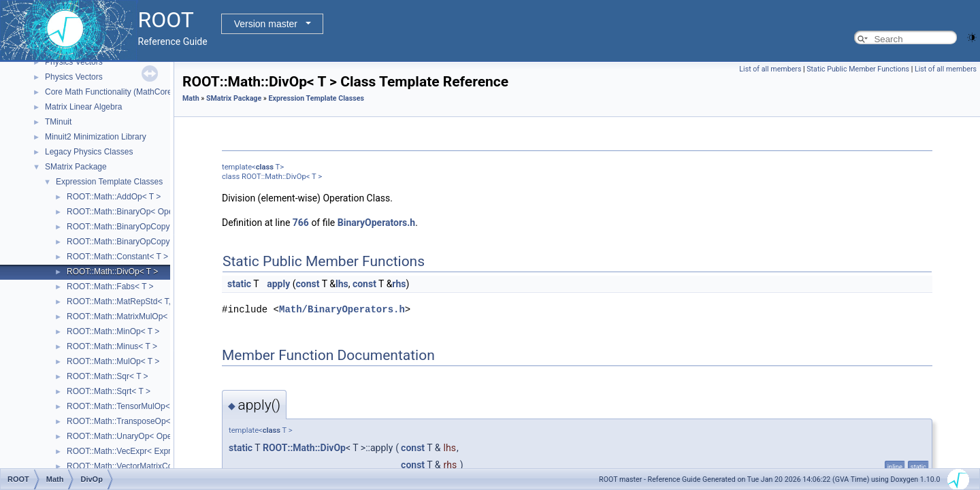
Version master (266, 24)
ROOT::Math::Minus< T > (112, 346)
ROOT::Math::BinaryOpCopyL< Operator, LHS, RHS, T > (169, 227)
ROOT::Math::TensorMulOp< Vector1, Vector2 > (153, 406)
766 (301, 223)
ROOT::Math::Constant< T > (117, 257)
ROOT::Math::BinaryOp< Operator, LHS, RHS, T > (157, 212)
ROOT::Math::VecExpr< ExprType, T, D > (141, 451)
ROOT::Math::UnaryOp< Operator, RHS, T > (146, 436)
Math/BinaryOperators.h (342, 309)
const (307, 284)
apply (278, 284)
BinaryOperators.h (376, 223)
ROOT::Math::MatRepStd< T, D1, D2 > (136, 301)
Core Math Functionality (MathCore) (110, 92)
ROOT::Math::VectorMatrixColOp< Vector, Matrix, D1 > (165, 466)
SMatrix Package (76, 167)
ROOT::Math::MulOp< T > (113, 361)
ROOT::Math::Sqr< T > (108, 376)
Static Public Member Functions (858, 69)
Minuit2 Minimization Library (96, 137)
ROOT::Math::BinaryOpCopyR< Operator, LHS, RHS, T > (170, 242)
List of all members (770, 69)
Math (191, 98)
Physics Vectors (74, 62)
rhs (399, 284)
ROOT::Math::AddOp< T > (114, 197)
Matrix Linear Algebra (83, 107)
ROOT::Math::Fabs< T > (110, 287)
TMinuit (58, 122)
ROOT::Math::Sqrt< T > (109, 391)
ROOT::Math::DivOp (304, 448)
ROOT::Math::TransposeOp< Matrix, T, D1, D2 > (153, 421)
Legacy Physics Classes (89, 152)
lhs (342, 284)
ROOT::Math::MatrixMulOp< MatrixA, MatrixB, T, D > (161, 316)
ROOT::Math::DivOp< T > (112, 272)
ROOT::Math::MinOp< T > (113, 331)
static (239, 284)
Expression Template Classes (109, 182)
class (265, 167)
